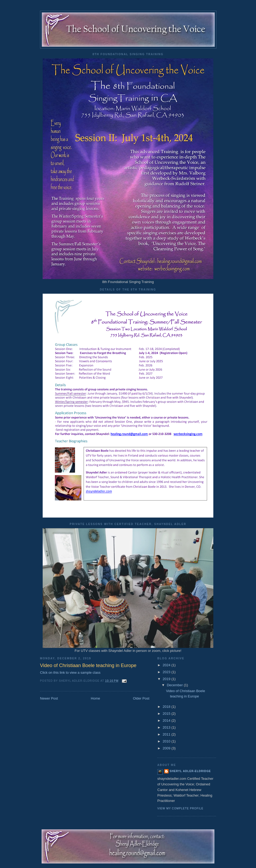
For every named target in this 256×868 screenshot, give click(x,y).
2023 (167, 672)
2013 (167, 727)
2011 (167, 734)
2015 (167, 714)
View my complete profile (180, 808)
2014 (167, 720)
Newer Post (49, 698)
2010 (167, 741)
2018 (167, 707)
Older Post (141, 698)
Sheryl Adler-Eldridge (190, 771)
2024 (167, 665)
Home (96, 698)
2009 (167, 748)
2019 (167, 679)
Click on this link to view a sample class (70, 673)
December (175, 685)
